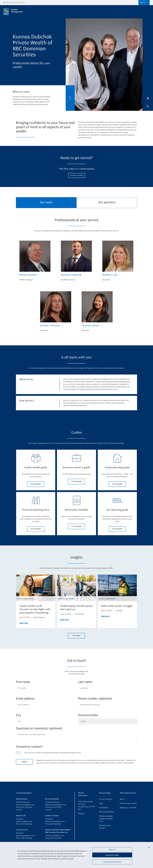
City (19, 715)
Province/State (88, 715)
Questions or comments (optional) (39, 729)
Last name (85, 682)
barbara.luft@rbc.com (24, 821)
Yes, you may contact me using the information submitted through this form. (53, 753)
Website (81, 814)
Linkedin (19, 810)
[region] (76, 855)
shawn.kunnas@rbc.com (25, 805)
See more (77, 636)
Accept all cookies (112, 855)
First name (23, 682)
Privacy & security (106, 799)
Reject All (112, 850)
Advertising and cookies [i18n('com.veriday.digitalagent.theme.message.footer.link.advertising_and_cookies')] (105, 827)
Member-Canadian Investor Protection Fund (106, 819)
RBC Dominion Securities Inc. (14, 3)
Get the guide (36, 484)
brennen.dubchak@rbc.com (56, 805)
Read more (24, 623)
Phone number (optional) (95, 699)
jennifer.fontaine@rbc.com (55, 821)
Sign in (122, 799)
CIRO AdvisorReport (106, 812)
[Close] (149, 847)
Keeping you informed (128, 808)
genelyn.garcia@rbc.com (25, 836)
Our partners (107, 203)
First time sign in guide (128, 803)
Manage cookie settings (112, 862)
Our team (46, 203)
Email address (25, 699)
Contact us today (77, 175)
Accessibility (104, 808)
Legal (101, 803)
